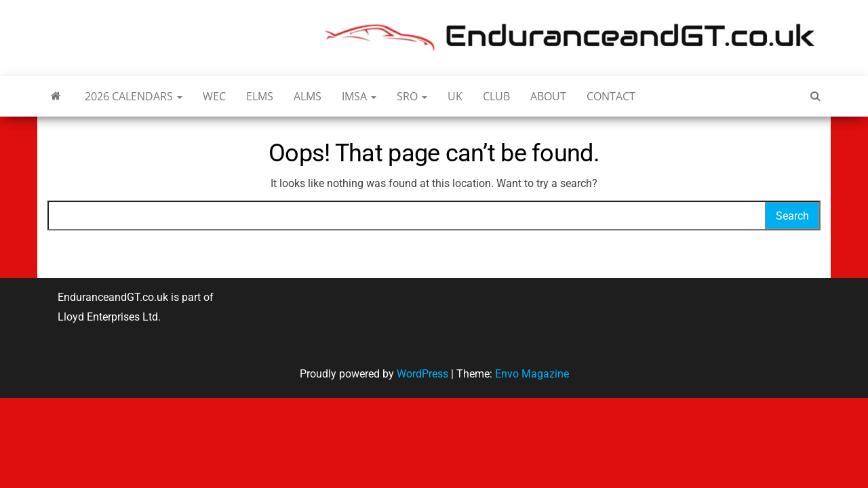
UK (455, 96)
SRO (412, 96)
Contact (611, 96)
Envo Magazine (532, 374)
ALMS (308, 96)
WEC (214, 96)
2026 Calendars (134, 96)
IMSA (359, 96)
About (548, 96)
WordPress (422, 374)
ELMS (260, 96)
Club (496, 96)
